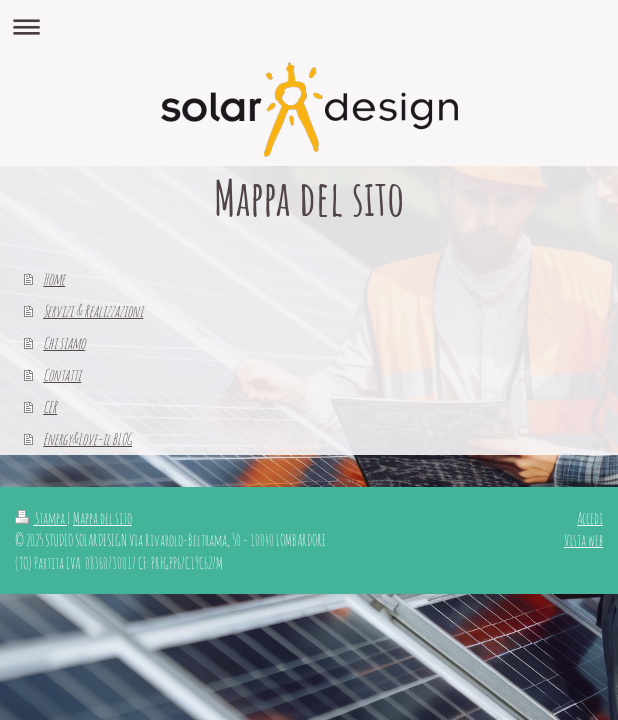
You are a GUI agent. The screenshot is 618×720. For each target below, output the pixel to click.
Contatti (62, 375)
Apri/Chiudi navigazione (309, 26)
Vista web (583, 540)
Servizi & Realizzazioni (93, 311)
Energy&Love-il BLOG (87, 439)
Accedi (590, 518)
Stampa (41, 518)
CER (50, 407)
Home (54, 279)
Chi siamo (64, 343)
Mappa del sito (102, 518)
